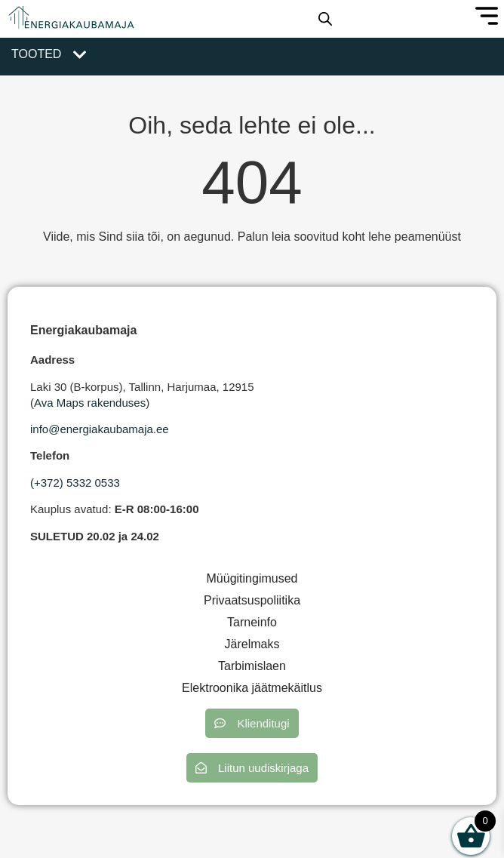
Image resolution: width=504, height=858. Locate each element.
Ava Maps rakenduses (90, 403)
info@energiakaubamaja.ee (100, 429)
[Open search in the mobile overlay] (325, 19)
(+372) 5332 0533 (75, 483)
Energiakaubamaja (83, 330)
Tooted (36, 54)
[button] (252, 723)
